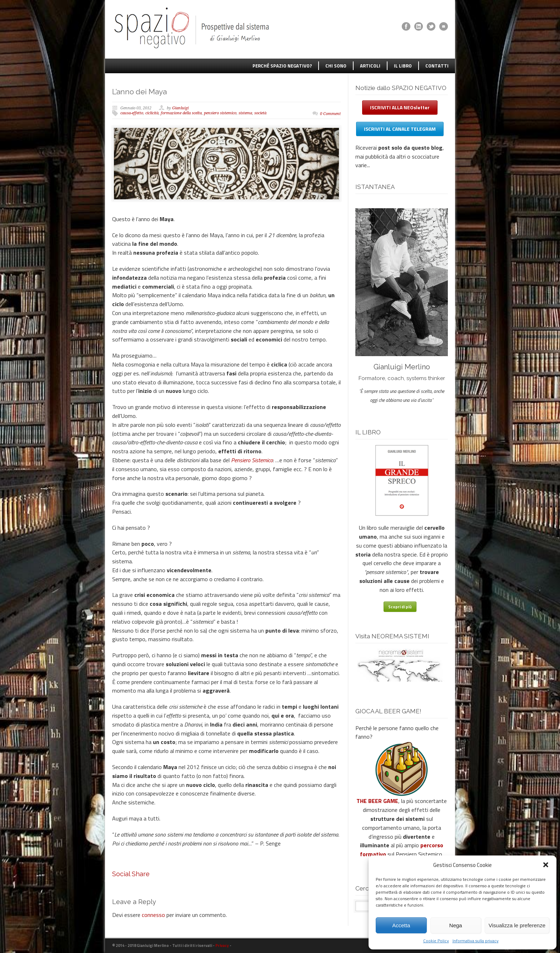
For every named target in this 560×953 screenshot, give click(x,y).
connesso (153, 915)
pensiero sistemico (220, 113)
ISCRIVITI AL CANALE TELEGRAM (400, 129)
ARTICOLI (370, 66)
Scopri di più (400, 607)
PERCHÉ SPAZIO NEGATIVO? (282, 66)
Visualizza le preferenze (517, 925)
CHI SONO (336, 66)
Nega (456, 925)
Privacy (222, 945)
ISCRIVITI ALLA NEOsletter (400, 107)
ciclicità (152, 113)
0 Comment (330, 114)
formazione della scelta (181, 113)
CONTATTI (437, 66)
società (260, 113)
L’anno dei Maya (139, 92)
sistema (245, 113)
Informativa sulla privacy (476, 941)
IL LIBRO (403, 66)
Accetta (401, 925)
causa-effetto (132, 113)
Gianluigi (180, 108)
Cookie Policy (436, 941)
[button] (546, 865)
